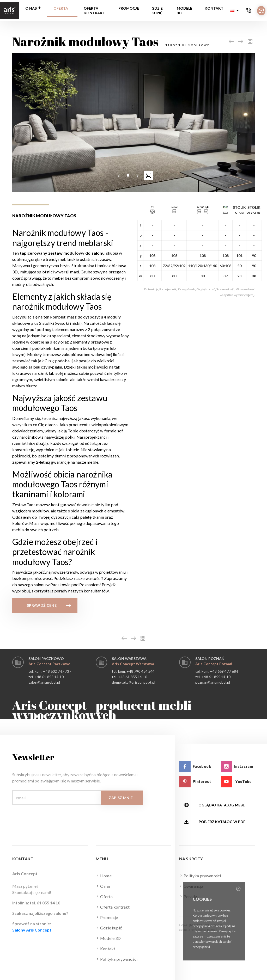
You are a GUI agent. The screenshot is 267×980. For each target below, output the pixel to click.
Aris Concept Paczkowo (49, 664)
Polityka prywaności (117, 959)
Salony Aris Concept (32, 930)
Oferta (61, 8)
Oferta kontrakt (94, 11)
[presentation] (119, 175)
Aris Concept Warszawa (133, 664)
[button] (234, 11)
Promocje (129, 8)
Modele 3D (184, 11)
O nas (31, 8)
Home (104, 875)
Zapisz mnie (121, 798)
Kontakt (214, 8)
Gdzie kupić (157, 11)
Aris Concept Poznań (214, 664)
